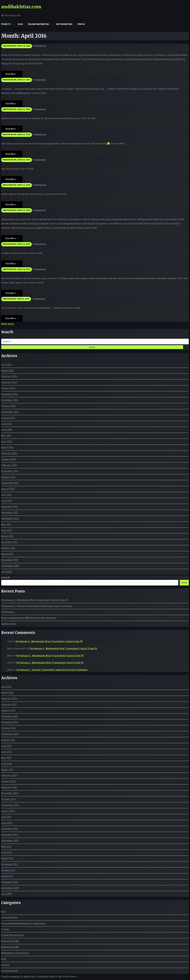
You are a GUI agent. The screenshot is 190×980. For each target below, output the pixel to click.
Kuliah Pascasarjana (12, 935)
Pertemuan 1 (8, 612)
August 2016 (8, 418)
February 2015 (9, 465)
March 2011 (7, 554)
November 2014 (10, 471)
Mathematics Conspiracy (15, 953)
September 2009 (10, 566)
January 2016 (8, 459)
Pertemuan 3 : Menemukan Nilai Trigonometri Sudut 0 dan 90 (35, 600)
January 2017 (8, 388)
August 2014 (8, 489)
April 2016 (7, 442)
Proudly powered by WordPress (19, 977)
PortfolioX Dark (46, 977)
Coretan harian (9, 918)
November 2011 (9, 542)
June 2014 (7, 501)
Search (5, 578)
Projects (6, 24)
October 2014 (8, 477)
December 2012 (9, 507)
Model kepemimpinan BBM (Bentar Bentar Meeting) (29, 618)
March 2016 (7, 447)
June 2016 (7, 430)
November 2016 (10, 400)
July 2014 (6, 495)
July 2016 (6, 424)
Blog (21, 24)
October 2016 (8, 406)
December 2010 (9, 560)
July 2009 (6, 572)
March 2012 (7, 536)
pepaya (5, 965)
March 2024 (8, 371)
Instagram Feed (64, 24)
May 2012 (6, 525)
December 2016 (9, 394)
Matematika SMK (10, 947)
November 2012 (10, 513)
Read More (12, 74)
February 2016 (9, 453)
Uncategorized (9, 971)
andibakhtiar (41, 46)
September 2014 (10, 483)
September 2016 (10, 412)
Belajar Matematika (39, 24)
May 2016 (6, 436)
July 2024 (7, 365)
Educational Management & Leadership (23, 923)
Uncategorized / (10, 46)
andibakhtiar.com (21, 7)
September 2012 (10, 519)
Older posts (8, 324)
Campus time (8, 624)
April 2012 (7, 530)
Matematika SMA (10, 941)
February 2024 (9, 376)
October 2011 (8, 548)
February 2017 (9, 382)
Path (4, 959)
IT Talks (5, 929)
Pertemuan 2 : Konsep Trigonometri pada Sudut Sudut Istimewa (37, 606)
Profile (81, 24)
